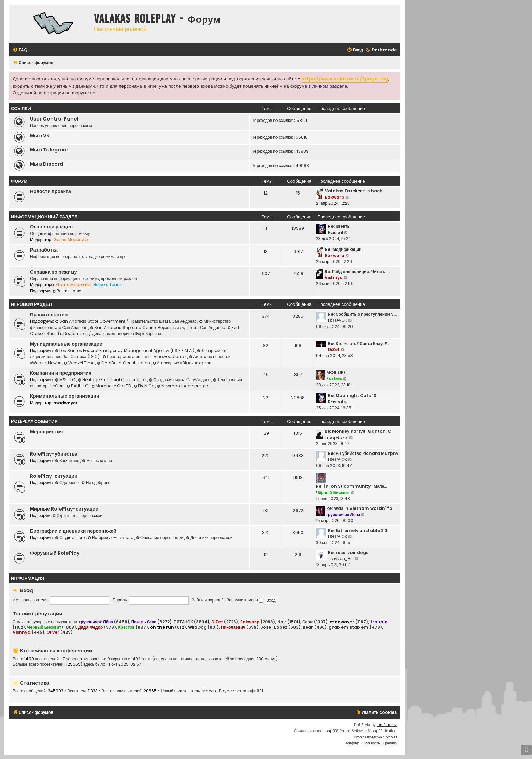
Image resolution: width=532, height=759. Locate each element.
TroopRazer (336, 437)
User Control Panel (54, 119)
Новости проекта (50, 191)
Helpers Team (107, 285)
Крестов (126, 627)
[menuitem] (20, 50)
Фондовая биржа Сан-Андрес (180, 380)
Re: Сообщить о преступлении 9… (362, 314)
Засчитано (68, 460)
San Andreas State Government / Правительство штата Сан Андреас (126, 321)
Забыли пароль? (208, 600)
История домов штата (111, 538)
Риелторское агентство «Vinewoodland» (145, 357)
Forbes (334, 379)
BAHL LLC (78, 386)
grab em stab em (349, 627)
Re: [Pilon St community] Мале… (351, 486)
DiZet (334, 349)
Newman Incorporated (183, 386)
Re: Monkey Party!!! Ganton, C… (359, 431)
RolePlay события (34, 421)
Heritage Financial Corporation (113, 380)
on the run (162, 627)
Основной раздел (51, 227)
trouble (379, 622)
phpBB (331, 731)
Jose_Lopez (274, 627)
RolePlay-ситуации (54, 476)
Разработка (44, 250)
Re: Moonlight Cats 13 (352, 396)
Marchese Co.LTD (112, 386)
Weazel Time (80, 363)
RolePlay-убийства (54, 454)
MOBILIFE (336, 373)
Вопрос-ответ (68, 291)
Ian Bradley (387, 725)
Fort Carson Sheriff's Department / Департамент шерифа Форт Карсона (135, 330)
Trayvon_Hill (341, 559)
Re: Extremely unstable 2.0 (358, 530)
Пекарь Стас (144, 622)
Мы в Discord (46, 164)
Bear (308, 627)
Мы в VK (40, 136)
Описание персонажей (160, 538)
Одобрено (67, 483)
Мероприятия (46, 432)
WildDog (197, 627)
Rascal (336, 232)
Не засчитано (97, 460)
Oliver (53, 632)
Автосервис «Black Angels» (182, 363)
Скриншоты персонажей (77, 515)
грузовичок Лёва (343, 514)
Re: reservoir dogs (348, 552)
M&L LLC (66, 380)
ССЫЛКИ (21, 108)
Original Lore (70, 538)
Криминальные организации (65, 396)
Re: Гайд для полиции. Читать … (357, 271)
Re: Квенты (339, 226)
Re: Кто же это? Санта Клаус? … (360, 343)
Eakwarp (335, 197)
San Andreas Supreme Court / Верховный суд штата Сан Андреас (158, 327)
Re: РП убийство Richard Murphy (363, 453)
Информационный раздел (44, 217)
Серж (308, 622)
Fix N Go (145, 386)
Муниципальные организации (66, 344)
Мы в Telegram (49, 150)
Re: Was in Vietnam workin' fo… (361, 508)
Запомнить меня (245, 600)
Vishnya (334, 277)
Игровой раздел (31, 304)
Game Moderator (71, 239)
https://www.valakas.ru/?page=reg (345, 79)
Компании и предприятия (61, 373)
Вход (26, 590)
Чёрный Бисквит (333, 492)
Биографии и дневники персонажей (73, 531)
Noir (282, 622)
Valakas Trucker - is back (354, 191)
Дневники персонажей (209, 538)
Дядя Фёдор (90, 627)
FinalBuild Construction (124, 363)
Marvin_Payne (217, 691)
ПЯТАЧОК (338, 320)
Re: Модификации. (344, 249)
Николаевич (233, 627)
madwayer (65, 403)
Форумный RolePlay (55, 553)
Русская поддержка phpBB (375, 737)
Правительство (49, 315)
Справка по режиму (53, 272)
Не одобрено (96, 483)
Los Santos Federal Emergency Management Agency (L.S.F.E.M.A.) (125, 350)
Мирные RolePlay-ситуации (64, 509)
